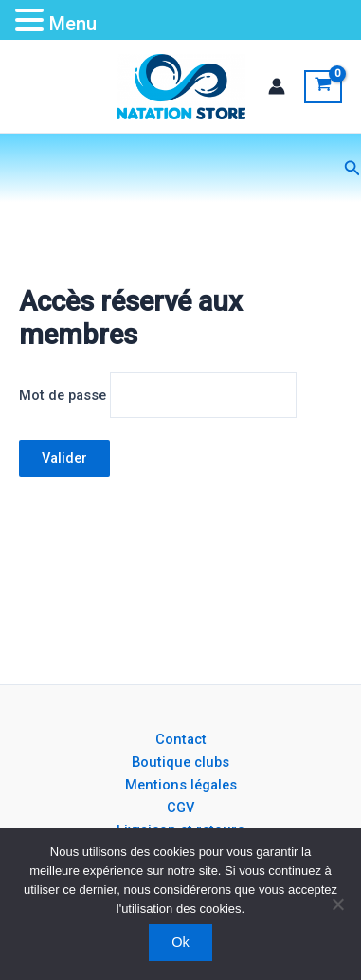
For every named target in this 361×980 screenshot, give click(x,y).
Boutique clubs (180, 762)
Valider (64, 458)
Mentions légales (181, 785)
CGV (180, 808)
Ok (180, 942)
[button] (352, 168)
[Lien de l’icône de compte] (277, 86)
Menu (73, 24)
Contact (181, 739)
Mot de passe (63, 395)
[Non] (337, 904)
